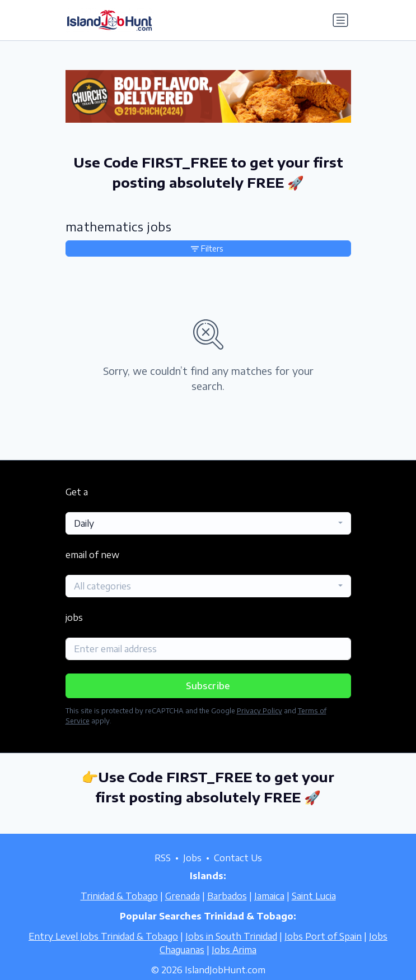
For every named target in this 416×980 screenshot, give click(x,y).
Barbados (227, 896)
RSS (163, 858)
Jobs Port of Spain (323, 936)
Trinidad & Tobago (119, 896)
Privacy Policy (260, 711)
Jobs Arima (234, 950)
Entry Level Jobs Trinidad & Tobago (103, 936)
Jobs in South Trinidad (231, 936)
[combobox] (208, 523)
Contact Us (238, 858)
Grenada (183, 896)
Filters (207, 249)
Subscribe (208, 686)
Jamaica (269, 896)
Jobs (192, 858)
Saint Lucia (314, 896)
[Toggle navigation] (340, 20)
